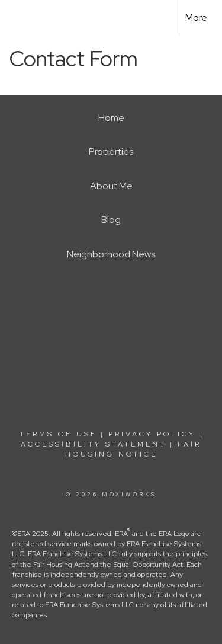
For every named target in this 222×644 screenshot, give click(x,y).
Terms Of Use (58, 434)
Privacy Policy (152, 434)
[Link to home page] (20, 18)
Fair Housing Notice (133, 449)
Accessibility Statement (94, 444)
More (196, 17)
